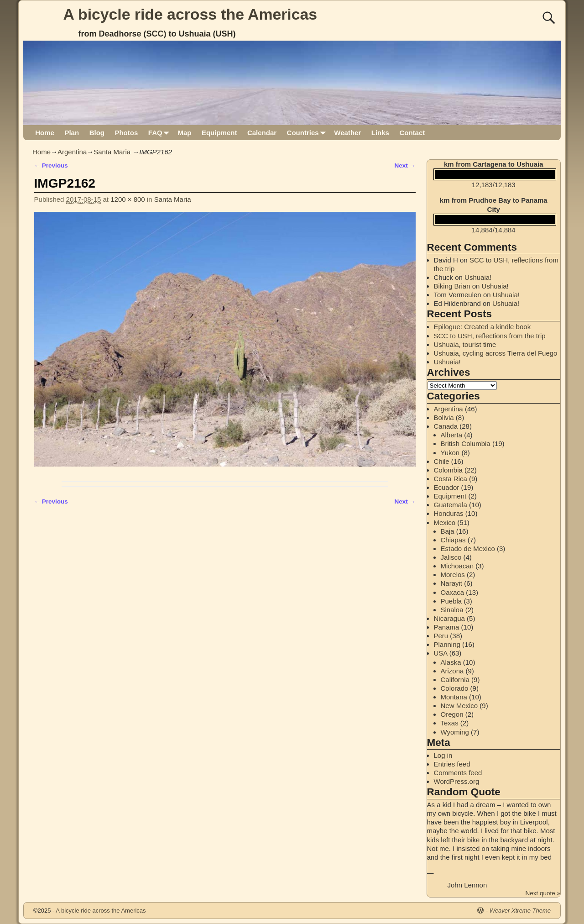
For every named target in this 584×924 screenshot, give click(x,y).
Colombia (448, 470)
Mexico (445, 522)
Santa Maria (112, 152)
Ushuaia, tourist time (465, 344)
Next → (405, 165)
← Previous (51, 165)
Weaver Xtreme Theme (520, 911)
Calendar (262, 133)
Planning (447, 644)
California (455, 680)
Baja (448, 531)
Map (184, 133)
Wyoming (455, 732)
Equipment (219, 133)
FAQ (160, 133)
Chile (442, 461)
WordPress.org (457, 781)
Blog (97, 133)
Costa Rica (451, 479)
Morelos (453, 575)
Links (380, 133)
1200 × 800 (128, 199)
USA (441, 653)
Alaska (451, 662)
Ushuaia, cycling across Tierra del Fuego (496, 353)
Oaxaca (453, 592)
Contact (412, 133)
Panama (447, 627)
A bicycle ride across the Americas (190, 14)
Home (45, 133)
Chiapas (453, 540)
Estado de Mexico (468, 549)
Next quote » (543, 893)
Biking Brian (452, 286)
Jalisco (451, 557)
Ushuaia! (478, 277)
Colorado (455, 688)
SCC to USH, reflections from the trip (490, 336)
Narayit (452, 583)
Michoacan (457, 566)
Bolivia (444, 417)
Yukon (450, 453)
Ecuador (447, 487)
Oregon (452, 714)
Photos (126, 133)
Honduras (449, 513)
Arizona (452, 671)
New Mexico (459, 706)
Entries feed (452, 764)
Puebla (451, 601)
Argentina (72, 152)
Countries (308, 133)
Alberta (452, 435)
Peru (441, 636)
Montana (454, 697)
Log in (443, 755)
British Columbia (466, 444)
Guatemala (451, 505)
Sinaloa (452, 610)
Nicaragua (449, 618)
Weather (347, 133)
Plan (72, 133)
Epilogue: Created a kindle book (482, 327)
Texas (450, 723)
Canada (446, 426)
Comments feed (458, 773)
